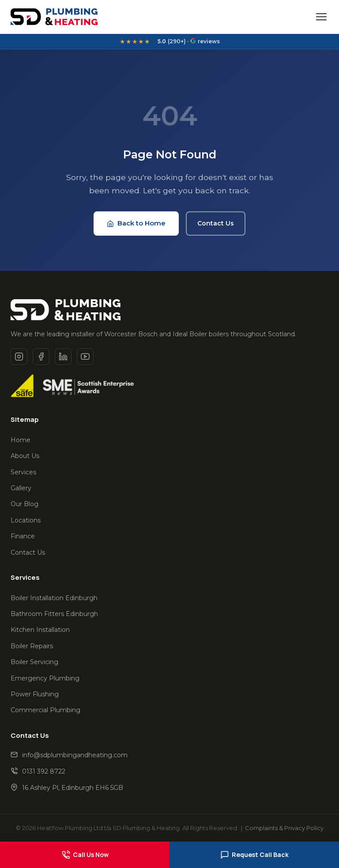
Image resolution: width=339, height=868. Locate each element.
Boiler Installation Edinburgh (54, 598)
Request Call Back (254, 855)
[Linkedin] (63, 357)
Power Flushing (35, 694)
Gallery (21, 488)
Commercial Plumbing (45, 710)
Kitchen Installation (40, 630)
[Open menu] (321, 17)
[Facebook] (41, 357)
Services (23, 472)
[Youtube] (85, 357)
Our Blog (24, 504)
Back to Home (136, 223)
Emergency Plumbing (45, 678)
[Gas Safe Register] (22, 387)
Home (21, 440)
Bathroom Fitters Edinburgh (54, 614)
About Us (25, 456)
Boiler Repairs (32, 646)
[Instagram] (19, 357)
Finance (23, 536)
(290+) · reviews (189, 41)
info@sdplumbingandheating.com (75, 755)
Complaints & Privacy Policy (284, 828)
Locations (26, 520)
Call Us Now (85, 855)
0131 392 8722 (44, 771)
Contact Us (216, 223)
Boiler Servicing (34, 662)
